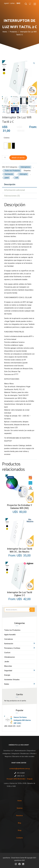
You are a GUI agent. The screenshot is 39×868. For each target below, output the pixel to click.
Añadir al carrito (18, 158)
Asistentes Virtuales (12, 680)
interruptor (23, 174)
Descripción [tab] (10, 184)
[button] (34, 63)
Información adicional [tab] (15, 190)
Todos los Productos (12, 630)
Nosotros (19, 816)
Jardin (7, 662)
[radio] (6, 146)
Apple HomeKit (10, 635)
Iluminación (9, 174)
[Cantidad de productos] (5, 158)
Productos (15, 32)
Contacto (20, 838)
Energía (7, 675)
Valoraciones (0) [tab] (12, 196)
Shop (20, 830)
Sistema (20, 808)
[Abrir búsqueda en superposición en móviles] (19, 610)
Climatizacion (10, 657)
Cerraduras (9, 639)
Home (5, 32)
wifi (17, 178)
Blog (19, 823)
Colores (7, 138)
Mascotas (8, 666)
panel (7, 178)
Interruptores (25, 167)
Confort (7, 653)
